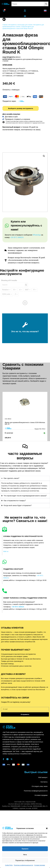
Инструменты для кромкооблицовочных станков (22, 60)
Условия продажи (40, 865)
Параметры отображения (25, 860)
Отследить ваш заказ (40, 786)
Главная (5, 25)
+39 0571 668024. (17, 237)
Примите (25, 849)
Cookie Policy (9, 865)
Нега (25, 855)
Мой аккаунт (43, 777)
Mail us (6, 551)
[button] (47, 828)
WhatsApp (37, 235)
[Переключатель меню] (25, 16)
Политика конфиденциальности (23, 865)
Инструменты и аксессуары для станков (20, 25)
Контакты (44, 782)
